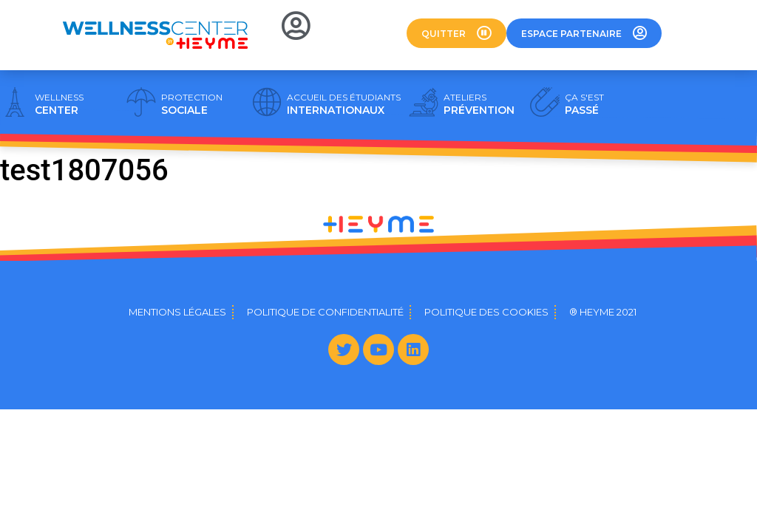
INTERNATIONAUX (344, 104)
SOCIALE (192, 104)
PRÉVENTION (479, 104)
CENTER (59, 104)
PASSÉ (584, 104)
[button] (456, 33)
